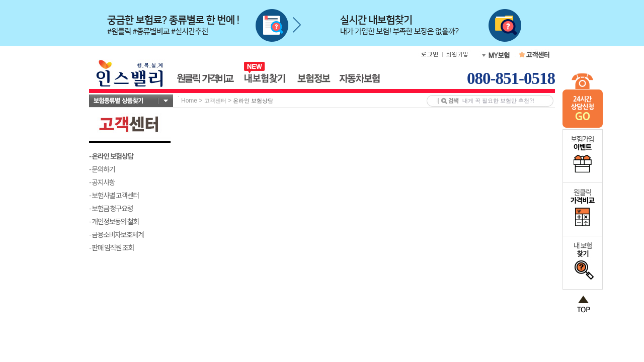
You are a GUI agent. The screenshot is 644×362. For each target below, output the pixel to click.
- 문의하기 (102, 169)
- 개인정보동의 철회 (114, 221)
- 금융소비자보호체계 (116, 234)
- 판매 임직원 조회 (111, 247)
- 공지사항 (102, 182)
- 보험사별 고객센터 (114, 195)
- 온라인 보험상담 (111, 156)
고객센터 (215, 101)
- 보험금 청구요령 (111, 208)
